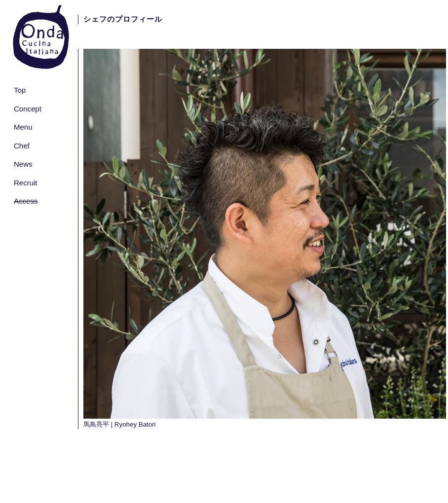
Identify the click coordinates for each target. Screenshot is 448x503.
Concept (28, 109)
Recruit (26, 183)
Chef (22, 146)
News (23, 164)
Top (20, 90)
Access (26, 201)
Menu (23, 127)
